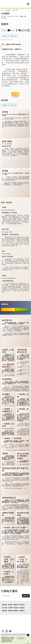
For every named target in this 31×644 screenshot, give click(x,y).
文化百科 (17, 16)
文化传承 (4, 16)
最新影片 (16, 611)
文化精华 (8, 10)
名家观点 (22, 608)
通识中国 (22, 605)
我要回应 (16, 94)
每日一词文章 (6, 202)
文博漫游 (4, 18)
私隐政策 (4, 642)
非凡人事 (4, 608)
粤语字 (5, 36)
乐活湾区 (10, 605)
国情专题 (4, 611)
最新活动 (22, 611)
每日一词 (15, 10)
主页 (2, 10)
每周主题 (10, 611)
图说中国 (10, 16)
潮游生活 (16, 605)
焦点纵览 (16, 608)
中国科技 (4, 605)
